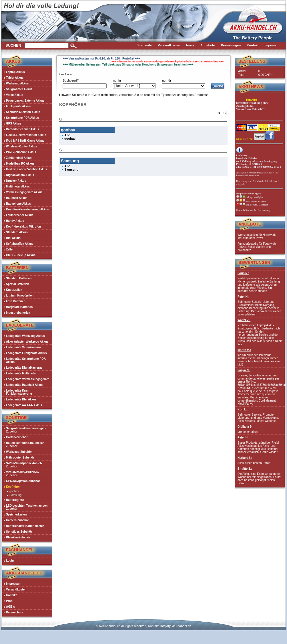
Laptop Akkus (15, 72)
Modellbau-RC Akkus (20, 164)
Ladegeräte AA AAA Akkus (24, 405)
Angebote (250, 224)
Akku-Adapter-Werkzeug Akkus (27, 342)
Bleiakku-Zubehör (18, 537)
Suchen (13, 45)
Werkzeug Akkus (17, 83)
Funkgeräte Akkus (18, 106)
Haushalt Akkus (17, 198)
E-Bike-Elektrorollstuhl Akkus (26, 135)
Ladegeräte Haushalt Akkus (25, 385)
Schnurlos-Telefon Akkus (23, 112)
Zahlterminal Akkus (19, 158)
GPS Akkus (14, 124)
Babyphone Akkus (18, 204)
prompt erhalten (260, 429)
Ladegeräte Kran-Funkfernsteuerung (19, 392)
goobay (14, 491)
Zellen (10, 249)
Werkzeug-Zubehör (19, 452)
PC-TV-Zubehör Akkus (21, 152)
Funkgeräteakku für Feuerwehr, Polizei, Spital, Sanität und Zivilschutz (257, 247)
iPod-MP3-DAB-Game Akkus (25, 141)
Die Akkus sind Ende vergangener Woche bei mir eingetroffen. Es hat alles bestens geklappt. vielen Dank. (260, 476)
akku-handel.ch (110, 626)
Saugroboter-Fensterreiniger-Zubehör (26, 430)
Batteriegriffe (15, 500)
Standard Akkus (17, 232)
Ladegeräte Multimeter (21, 373)
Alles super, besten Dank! (260, 460)
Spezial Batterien (18, 284)
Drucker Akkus (16, 181)
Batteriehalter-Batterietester (25, 526)
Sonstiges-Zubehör (19, 532)
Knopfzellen (14, 290)
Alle (67, 135)
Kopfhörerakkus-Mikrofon (23, 227)
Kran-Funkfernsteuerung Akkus (27, 209)
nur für (167, 80)
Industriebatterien (18, 313)
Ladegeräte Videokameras (24, 347)
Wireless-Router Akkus (22, 146)
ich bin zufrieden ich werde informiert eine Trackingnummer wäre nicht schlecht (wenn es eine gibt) (260, 357)
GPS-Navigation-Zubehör (23, 481)
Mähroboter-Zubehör (20, 458)
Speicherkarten (16, 514)
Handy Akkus (15, 221)
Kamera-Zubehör (17, 520)
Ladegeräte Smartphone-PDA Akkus (26, 360)
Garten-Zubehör (17, 437)
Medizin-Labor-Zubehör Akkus (27, 169)
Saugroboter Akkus (19, 89)
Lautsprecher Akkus (20, 215)
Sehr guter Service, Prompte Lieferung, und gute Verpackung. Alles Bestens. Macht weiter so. (260, 415)
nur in (117, 80)
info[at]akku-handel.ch (176, 626)
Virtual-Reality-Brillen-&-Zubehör (22, 474)
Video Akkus (14, 95)
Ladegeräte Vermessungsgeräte (28, 379)
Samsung (15, 495)
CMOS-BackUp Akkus (21, 255)
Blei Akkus (13, 238)
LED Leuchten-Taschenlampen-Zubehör (27, 507)
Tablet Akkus (15, 78)
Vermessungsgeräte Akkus (24, 192)
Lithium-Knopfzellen (20, 296)
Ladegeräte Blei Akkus (21, 399)
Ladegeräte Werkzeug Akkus (25, 336)
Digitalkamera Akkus (20, 175)
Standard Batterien (19, 278)
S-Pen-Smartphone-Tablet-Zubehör (24, 465)
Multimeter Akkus (18, 186)
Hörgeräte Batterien (19, 307)
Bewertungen (254, 262)
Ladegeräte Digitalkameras (24, 368)
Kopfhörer (13, 487)
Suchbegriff (70, 80)
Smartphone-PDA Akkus (22, 118)
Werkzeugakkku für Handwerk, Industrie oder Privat (257, 236)
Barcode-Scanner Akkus (22, 129)
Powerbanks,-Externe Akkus (25, 101)
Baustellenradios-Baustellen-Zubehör (26, 445)
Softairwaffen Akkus (20, 244)
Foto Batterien (16, 301)
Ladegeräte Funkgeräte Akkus (26, 353)
